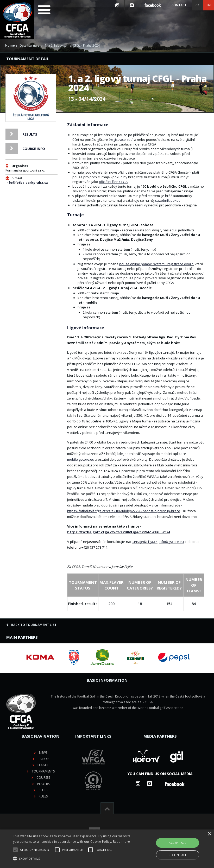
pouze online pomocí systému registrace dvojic (156, 264)
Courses (43, 778)
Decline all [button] (178, 855)
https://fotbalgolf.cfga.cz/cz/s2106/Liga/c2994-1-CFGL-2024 (119, 532)
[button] (74, 859)
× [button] (209, 834)
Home (10, 45)
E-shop (43, 759)
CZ (197, 5)
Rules (43, 796)
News (43, 753)
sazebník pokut (167, 200)
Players (43, 784)
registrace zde (121, 140)
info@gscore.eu (171, 542)
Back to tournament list (31, 625)
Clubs (43, 790)
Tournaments (43, 771)
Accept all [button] (177, 843)
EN (209, 5)
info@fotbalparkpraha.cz (27, 183)
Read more (122, 842)
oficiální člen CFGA (113, 182)
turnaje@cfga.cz (144, 542)
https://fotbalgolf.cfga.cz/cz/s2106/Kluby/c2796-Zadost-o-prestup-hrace (124, 511)
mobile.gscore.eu (81, 459)
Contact (179, 5)
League (43, 765)
